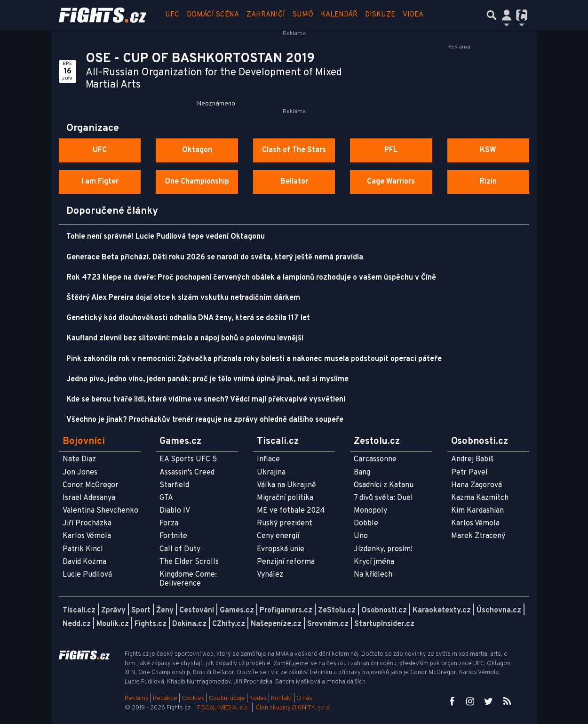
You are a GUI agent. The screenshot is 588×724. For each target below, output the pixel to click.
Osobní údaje (227, 699)
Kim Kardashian (477, 511)
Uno (361, 536)
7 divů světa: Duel (383, 498)
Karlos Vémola (87, 536)
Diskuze (380, 15)
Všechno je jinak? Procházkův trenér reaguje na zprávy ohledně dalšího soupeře (205, 420)
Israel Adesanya (89, 498)
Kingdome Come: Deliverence (188, 579)
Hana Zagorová (477, 485)
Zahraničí (266, 15)
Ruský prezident (285, 523)
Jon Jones (80, 473)
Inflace (268, 459)
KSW (488, 150)
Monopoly (370, 511)
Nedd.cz (77, 624)
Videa (413, 15)
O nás (304, 699)
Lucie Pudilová (87, 575)
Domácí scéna (213, 15)
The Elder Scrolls (189, 562)
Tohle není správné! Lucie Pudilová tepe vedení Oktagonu (166, 237)
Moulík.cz (113, 624)
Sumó (303, 15)
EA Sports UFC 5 (188, 459)
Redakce (165, 699)
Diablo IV (175, 511)
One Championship (197, 182)
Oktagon (197, 150)
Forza (169, 523)
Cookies (193, 699)
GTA (166, 498)
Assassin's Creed (187, 473)
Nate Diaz (79, 459)
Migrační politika (285, 498)
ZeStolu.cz (337, 611)
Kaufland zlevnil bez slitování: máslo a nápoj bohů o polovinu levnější (185, 338)
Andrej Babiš (473, 459)
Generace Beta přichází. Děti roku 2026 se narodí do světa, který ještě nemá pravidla (215, 257)
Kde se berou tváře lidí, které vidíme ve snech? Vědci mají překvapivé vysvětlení (206, 400)
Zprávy (113, 611)
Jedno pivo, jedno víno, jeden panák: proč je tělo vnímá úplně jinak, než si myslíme (207, 379)
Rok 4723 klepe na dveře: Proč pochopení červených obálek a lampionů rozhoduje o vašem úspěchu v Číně (251, 278)
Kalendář (339, 15)
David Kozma (84, 562)
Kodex (259, 699)
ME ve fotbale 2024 (291, 511)
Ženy (165, 611)
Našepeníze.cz (276, 624)
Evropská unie (281, 549)
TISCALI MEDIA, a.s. (223, 708)
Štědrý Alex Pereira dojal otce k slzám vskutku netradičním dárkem (183, 298)
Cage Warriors (391, 182)
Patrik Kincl (83, 549)
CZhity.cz (229, 624)
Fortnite (173, 536)
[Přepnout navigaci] (507, 15)
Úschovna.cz (499, 611)
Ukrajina (271, 473)
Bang (362, 473)
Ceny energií (278, 536)
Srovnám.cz (328, 624)
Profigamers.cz (286, 611)
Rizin (488, 182)
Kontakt (282, 699)
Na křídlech (373, 575)
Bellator (294, 182)
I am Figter (100, 182)
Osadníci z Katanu (384, 485)
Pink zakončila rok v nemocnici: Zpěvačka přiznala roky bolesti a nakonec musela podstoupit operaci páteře (254, 359)
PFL (391, 150)
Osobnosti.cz (384, 611)
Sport (141, 611)
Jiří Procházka (87, 523)
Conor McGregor (91, 485)
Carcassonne (375, 459)
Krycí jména (374, 562)
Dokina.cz (189, 624)
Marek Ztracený (478, 536)
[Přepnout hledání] (492, 15)
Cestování (197, 611)
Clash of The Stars (294, 150)
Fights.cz (151, 624)
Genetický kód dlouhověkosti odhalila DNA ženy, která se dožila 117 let (188, 318)
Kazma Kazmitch (480, 498)
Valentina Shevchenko (100, 511)
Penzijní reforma (286, 562)
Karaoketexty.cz (442, 611)
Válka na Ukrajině (286, 485)
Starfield (174, 485)
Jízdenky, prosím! (383, 549)
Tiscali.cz (79, 611)
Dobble (366, 523)
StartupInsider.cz (384, 624)
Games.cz (237, 611)
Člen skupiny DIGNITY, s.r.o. (294, 708)
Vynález (270, 575)
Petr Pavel (469, 473)
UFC (172, 15)
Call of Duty (180, 549)
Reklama (137, 699)
